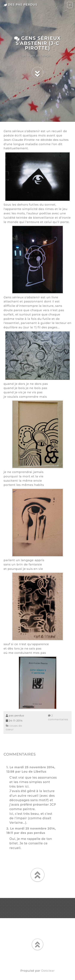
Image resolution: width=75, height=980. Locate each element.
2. (8, 828)
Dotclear (48, 971)
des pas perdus (21, 5)
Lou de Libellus (34, 772)
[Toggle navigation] (70, 5)
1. (8, 767)
